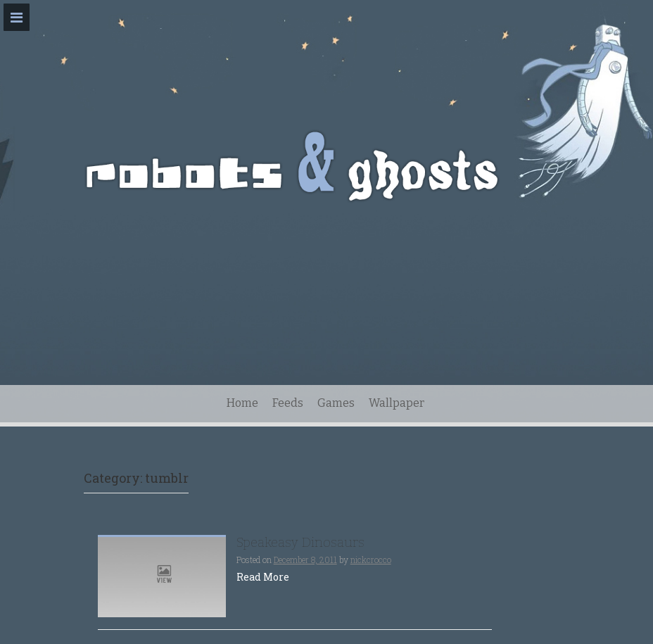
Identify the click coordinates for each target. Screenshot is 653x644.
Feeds (288, 403)
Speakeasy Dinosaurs (300, 542)
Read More (263, 577)
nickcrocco (371, 560)
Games (336, 403)
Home (242, 403)
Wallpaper (397, 403)
